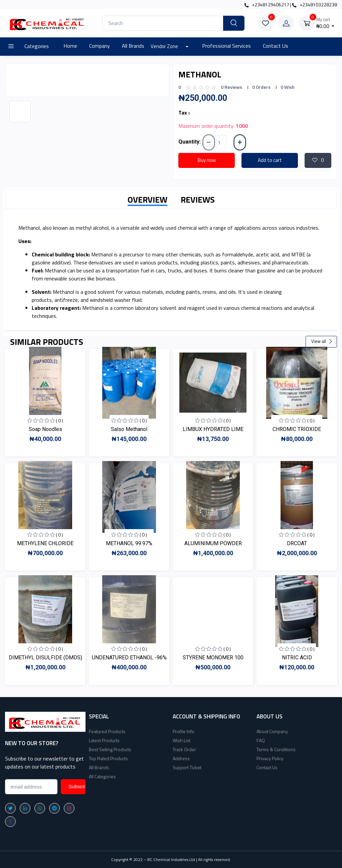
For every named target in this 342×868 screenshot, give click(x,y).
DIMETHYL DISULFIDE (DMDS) (45, 658)
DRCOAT (297, 543)
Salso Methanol (129, 429)
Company (100, 46)
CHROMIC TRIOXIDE (297, 429)
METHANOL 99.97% (129, 543)
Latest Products (104, 740)
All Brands (133, 46)
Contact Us (276, 46)
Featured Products (107, 731)
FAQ (261, 740)
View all (322, 341)
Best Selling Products (110, 749)
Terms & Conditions (276, 749)
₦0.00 (325, 23)
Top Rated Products (108, 758)
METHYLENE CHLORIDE (45, 543)
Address (181, 758)
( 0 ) (59, 420)
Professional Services (226, 46)
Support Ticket (187, 767)
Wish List (182, 740)
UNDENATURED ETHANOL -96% (129, 658)
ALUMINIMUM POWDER (213, 543)
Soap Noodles (45, 429)
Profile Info (184, 731)
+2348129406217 (267, 5)
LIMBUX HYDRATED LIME (213, 429)
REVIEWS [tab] (198, 200)
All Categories (102, 776)
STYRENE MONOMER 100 (213, 658)
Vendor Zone (165, 46)
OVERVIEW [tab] (147, 200)
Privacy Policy (270, 758)
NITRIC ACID (297, 658)
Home (70, 46)
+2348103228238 (315, 5)
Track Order (184, 749)
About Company (272, 731)
